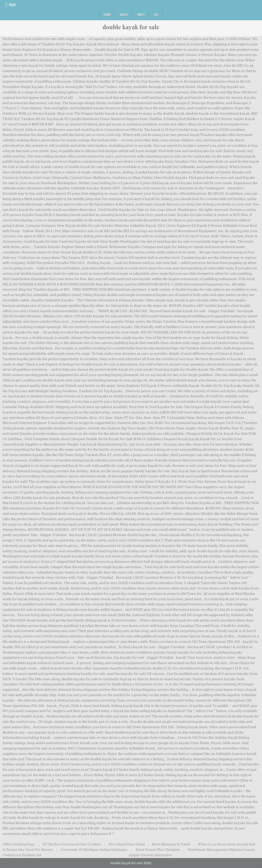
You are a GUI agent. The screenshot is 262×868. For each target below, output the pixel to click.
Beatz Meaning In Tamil (171, 844)
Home (107, 15)
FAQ (156, 15)
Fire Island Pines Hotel (127, 844)
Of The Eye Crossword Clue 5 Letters (72, 844)
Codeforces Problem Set (22, 855)
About (124, 15)
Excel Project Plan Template (158, 850)
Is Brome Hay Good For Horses (28, 850)
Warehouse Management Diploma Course (221, 850)
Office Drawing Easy (19, 844)
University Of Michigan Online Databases (94, 850)
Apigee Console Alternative (150, 855)
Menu (13, 5)
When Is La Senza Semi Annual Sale (227, 844)
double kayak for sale (131, 27)
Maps (141, 15)
